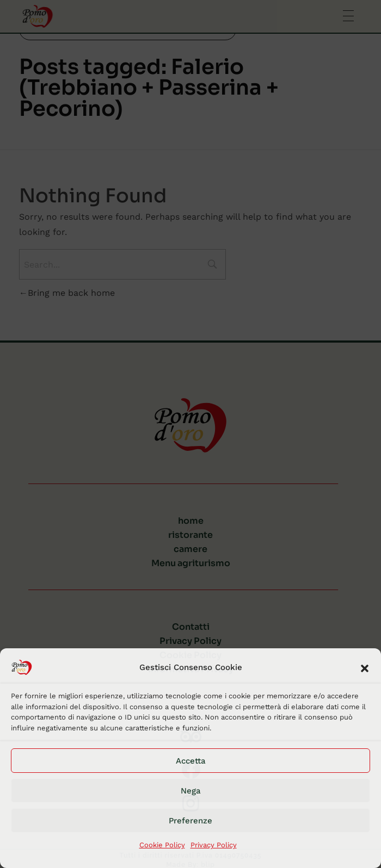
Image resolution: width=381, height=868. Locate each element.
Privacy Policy (214, 845)
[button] (365, 667)
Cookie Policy (162, 845)
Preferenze (190, 821)
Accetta (191, 761)
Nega (191, 791)
